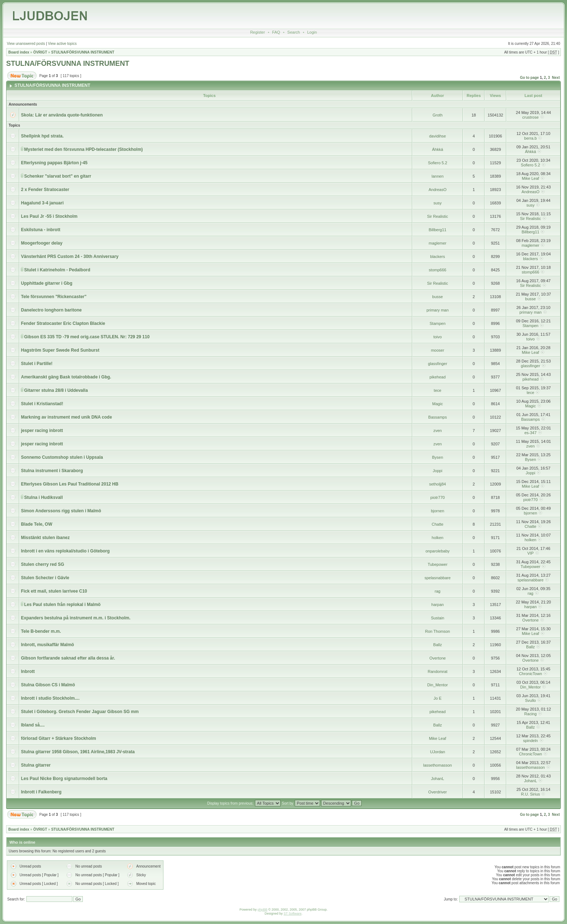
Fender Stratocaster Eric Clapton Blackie (63, 323)
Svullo (530, 700)
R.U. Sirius (531, 794)
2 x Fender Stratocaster (45, 190)
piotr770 (438, 497)
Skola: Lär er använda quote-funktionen (62, 115)
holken (438, 538)
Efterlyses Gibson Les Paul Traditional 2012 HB (70, 484)
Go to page (529, 78)
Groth (438, 115)
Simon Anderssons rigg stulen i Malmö (61, 511)
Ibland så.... (33, 725)
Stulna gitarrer (36, 765)
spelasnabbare (438, 578)
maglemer (438, 243)
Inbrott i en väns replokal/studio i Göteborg (65, 551)
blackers (438, 257)
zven (437, 431)
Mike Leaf (530, 178)
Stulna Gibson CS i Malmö (48, 685)
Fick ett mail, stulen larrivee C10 (54, 591)
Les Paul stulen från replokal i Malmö (62, 605)
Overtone (530, 620)
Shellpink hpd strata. (42, 136)
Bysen (438, 457)
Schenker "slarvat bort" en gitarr (58, 176)
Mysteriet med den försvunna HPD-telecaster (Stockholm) (84, 149)
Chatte (438, 524)
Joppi (438, 471)
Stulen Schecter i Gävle (45, 578)
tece (438, 390)
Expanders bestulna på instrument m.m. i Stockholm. (76, 618)
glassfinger (437, 364)
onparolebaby (438, 551)
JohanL (438, 779)
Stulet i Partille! (37, 364)
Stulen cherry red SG (42, 564)
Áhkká (438, 149)
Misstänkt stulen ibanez (45, 538)
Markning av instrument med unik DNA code (67, 417)
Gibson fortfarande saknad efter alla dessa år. (68, 658)
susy (438, 203)
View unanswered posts (26, 44)
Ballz (438, 645)
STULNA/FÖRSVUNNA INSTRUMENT (83, 52)
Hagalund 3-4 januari (42, 203)
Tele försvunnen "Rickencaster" (54, 297)
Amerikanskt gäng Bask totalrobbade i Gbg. (66, 377)
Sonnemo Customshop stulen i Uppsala (62, 457)
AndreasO (438, 190)
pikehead (438, 377)
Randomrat (438, 671)
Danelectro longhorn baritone (51, 310)
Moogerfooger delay (42, 243)
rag (438, 591)
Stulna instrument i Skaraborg (52, 471)
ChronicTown (530, 674)
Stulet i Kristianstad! (42, 404)
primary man (437, 310)
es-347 (530, 433)
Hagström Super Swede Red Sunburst (60, 350)
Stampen (438, 323)
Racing (530, 714)
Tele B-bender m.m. (41, 631)
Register (258, 32)
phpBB (262, 910)
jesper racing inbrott (42, 431)
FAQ (276, 32)
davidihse (438, 136)
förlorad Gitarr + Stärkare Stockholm (59, 738)
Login (312, 32)
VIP (530, 553)
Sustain (438, 618)
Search (294, 32)
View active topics (62, 44)
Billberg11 (438, 230)
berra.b (531, 138)
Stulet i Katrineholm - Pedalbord (57, 270)
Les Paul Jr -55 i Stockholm (49, 216)
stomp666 (438, 270)
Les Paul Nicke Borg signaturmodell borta (64, 779)
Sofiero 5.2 (437, 163)
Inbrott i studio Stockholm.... (50, 698)
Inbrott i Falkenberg (41, 792)
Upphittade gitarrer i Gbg (47, 283)
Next (556, 78)
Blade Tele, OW (37, 524)
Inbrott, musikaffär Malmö (48, 645)
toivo (437, 337)
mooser (438, 350)
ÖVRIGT (40, 52)
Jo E (438, 698)
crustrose (530, 117)
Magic (437, 404)
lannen (437, 176)
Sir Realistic (438, 216)
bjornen (438, 511)
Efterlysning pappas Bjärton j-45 (54, 163)
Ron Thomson (438, 631)
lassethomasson (438, 765)
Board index (19, 52)
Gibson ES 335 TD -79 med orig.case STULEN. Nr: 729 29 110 (87, 337)
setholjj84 (438, 484)
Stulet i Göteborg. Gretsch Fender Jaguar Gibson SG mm (80, 712)
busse (437, 297)
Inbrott (28, 671)
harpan (438, 605)
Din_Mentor (438, 685)
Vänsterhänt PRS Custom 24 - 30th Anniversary (70, 257)
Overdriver (437, 792)
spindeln (530, 741)
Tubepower (438, 564)
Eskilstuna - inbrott (41, 230)
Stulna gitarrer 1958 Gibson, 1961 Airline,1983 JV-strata (78, 752)
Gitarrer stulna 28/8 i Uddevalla (56, 390)
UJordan (438, 752)
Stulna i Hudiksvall (44, 497)
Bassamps (437, 417)
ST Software (292, 914)
